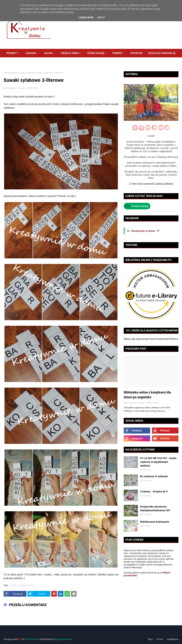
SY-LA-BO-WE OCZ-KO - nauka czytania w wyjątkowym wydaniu (158, 462)
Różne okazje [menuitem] (96, 53)
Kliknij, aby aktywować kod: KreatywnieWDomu (151, 339)
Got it (101, 17)
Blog (150, 639)
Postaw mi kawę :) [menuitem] (18, 62)
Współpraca (173, 639)
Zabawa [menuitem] (31, 53)
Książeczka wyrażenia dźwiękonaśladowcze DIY (155, 508)
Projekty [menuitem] (12, 53)
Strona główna (11, 73)
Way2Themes (31, 639)
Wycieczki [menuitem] (136, 53)
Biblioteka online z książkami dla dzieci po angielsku (147, 395)
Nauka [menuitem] (48, 53)
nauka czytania (27, 73)
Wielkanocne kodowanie (155, 522)
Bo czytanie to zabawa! (154, 476)
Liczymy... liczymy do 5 (154, 491)
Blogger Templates (63, 639)
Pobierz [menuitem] (117, 53)
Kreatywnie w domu (16, 88)
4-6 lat (14, 585)
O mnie (160, 639)
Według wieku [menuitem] (70, 53)
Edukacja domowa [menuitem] (160, 53)
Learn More (86, 17)
